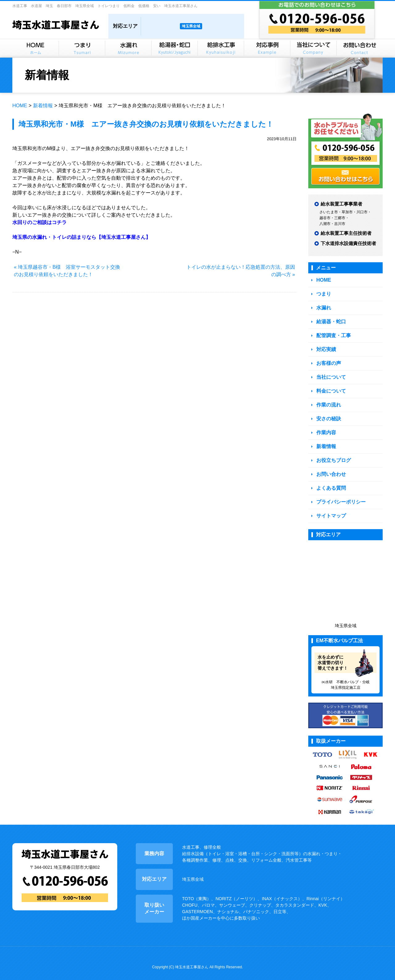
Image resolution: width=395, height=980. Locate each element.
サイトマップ (330, 508)
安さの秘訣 (328, 414)
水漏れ (323, 306)
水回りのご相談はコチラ (39, 222)
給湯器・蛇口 (330, 320)
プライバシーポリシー (339, 494)
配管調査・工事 (333, 333)
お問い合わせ (330, 467)
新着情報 (43, 106)
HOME (20, 106)
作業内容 (326, 427)
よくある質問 (330, 481)
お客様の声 (328, 360)
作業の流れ (328, 400)
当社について (330, 374)
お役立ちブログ (333, 454)
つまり (323, 293)
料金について (330, 387)
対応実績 (326, 347)
